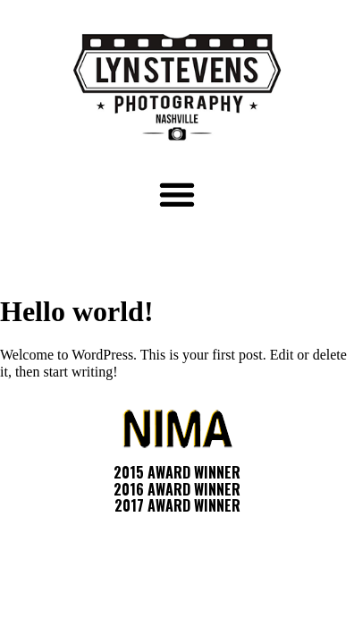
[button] (177, 195)
